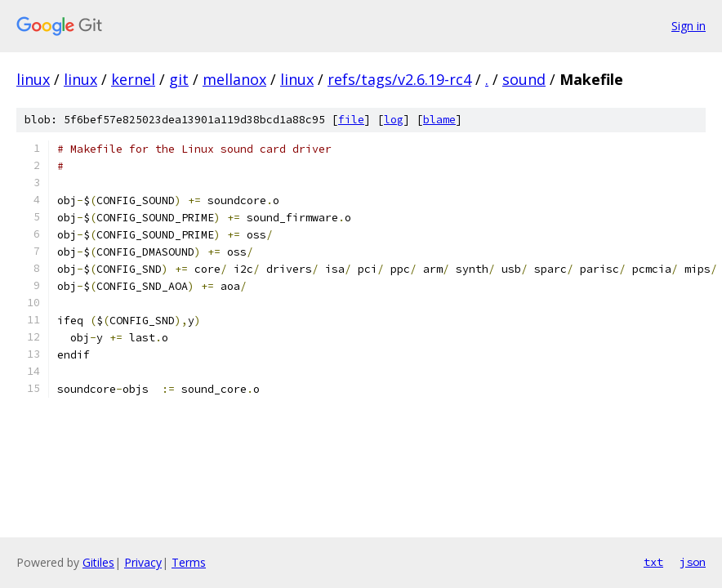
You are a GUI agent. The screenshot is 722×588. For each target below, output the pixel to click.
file (351, 120)
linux (33, 79)
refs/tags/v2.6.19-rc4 (399, 79)
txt (653, 562)
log (394, 120)
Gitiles (98, 562)
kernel (133, 79)
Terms (189, 562)
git (179, 79)
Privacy (143, 562)
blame (439, 120)
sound (524, 79)
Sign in (689, 26)
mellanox (234, 79)
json (693, 562)
